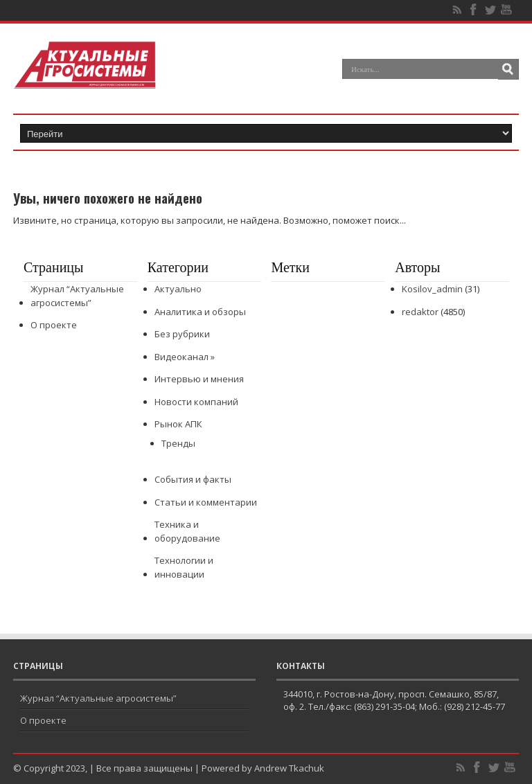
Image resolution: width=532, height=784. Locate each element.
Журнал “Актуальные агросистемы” (77, 296)
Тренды (178, 443)
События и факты (193, 479)
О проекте (54, 325)
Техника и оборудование (187, 531)
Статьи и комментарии (206, 502)
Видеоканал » (185, 357)
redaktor (420, 312)
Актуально (178, 289)
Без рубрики (182, 334)
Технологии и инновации (184, 567)
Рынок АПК (178, 424)
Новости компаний (196, 402)
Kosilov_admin (432, 289)
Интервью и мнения (199, 379)
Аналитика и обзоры (200, 312)
